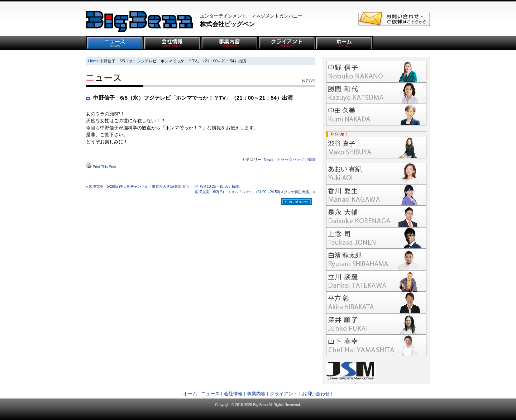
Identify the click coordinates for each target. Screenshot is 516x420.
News (269, 159)
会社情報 (233, 394)
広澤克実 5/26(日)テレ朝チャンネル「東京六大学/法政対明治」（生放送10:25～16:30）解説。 (166, 187)
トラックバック (290, 159)
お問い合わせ (316, 394)
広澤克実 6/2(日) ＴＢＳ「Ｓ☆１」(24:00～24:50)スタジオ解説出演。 (254, 192)
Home (93, 61)
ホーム (190, 394)
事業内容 (256, 394)
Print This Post (104, 167)
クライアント (284, 394)
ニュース (210, 394)
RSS (311, 159)
